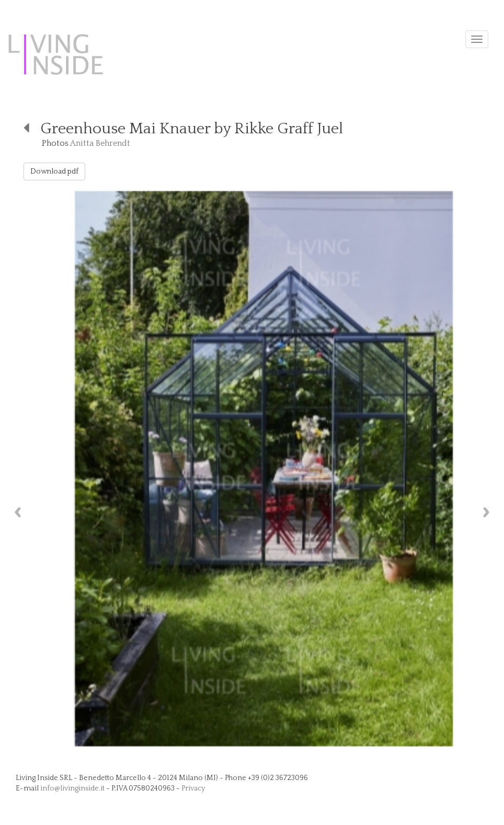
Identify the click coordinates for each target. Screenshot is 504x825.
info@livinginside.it (72, 788)
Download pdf (54, 171)
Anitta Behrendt (100, 143)
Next (489, 512)
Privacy (193, 788)
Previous (15, 512)
